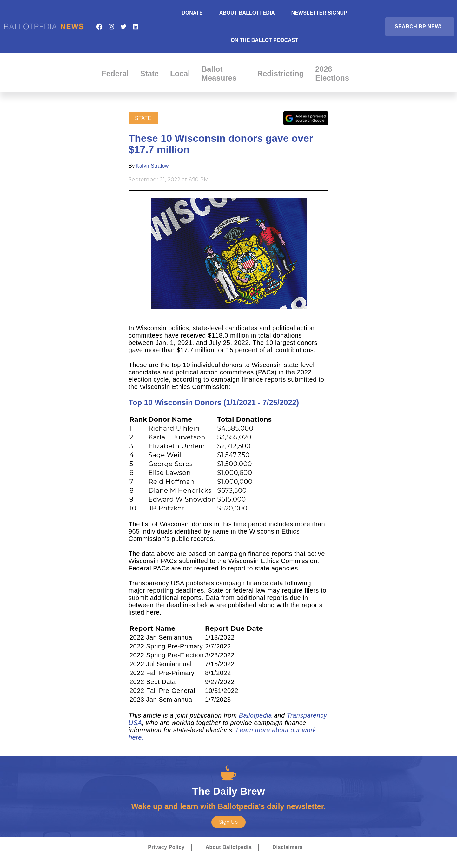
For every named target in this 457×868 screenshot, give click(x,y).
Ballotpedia (255, 715)
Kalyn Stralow (152, 166)
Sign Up (228, 822)
